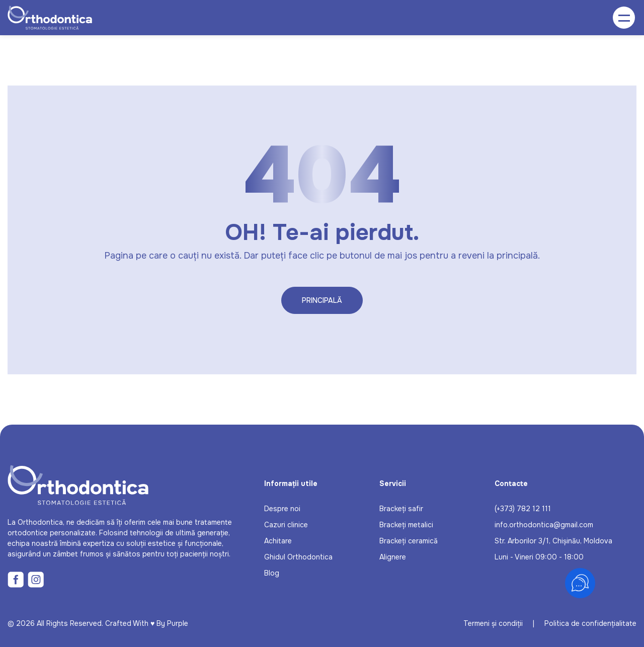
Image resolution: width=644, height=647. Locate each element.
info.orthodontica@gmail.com (544, 525)
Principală (322, 300)
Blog (272, 573)
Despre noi (282, 509)
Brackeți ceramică (409, 541)
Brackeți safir (401, 509)
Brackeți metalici (406, 525)
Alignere (393, 557)
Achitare (278, 541)
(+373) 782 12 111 (523, 509)
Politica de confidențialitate (590, 623)
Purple (178, 623)
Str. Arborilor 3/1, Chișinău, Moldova (553, 541)
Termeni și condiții (493, 623)
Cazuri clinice (286, 525)
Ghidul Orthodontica (298, 557)
